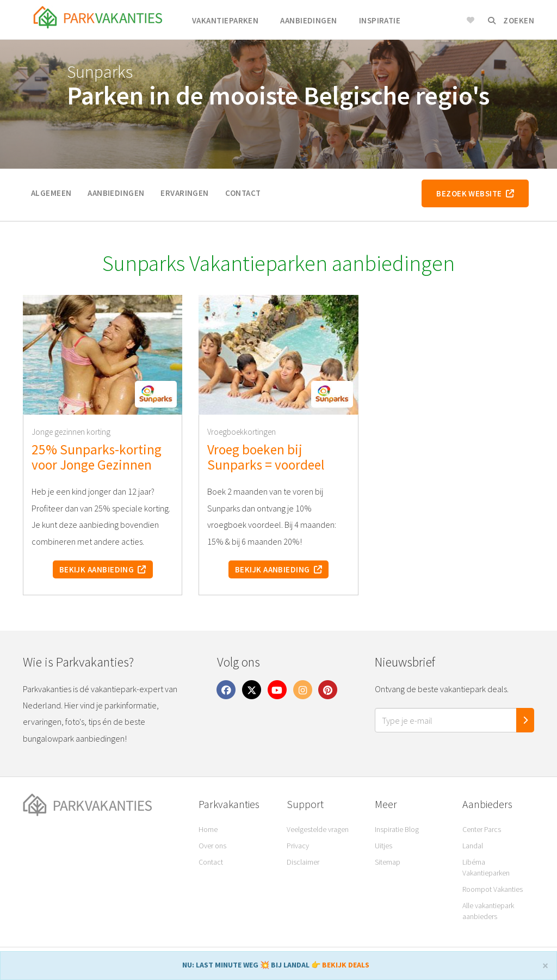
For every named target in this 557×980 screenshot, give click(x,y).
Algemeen (51, 193)
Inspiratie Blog (397, 829)
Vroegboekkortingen (242, 432)
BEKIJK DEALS (346, 965)
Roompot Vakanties (493, 889)
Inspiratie (380, 20)
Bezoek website (475, 193)
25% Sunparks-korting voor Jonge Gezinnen (97, 457)
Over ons (212, 846)
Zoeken (511, 20)
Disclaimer (303, 862)
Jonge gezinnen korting (71, 432)
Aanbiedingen (308, 20)
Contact (243, 193)
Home (208, 829)
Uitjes (383, 846)
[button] (156, 394)
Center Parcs (482, 829)
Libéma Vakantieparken (486, 867)
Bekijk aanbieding (103, 569)
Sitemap (388, 862)
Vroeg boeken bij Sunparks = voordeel (266, 457)
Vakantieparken (225, 20)
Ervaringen (184, 193)
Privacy (298, 846)
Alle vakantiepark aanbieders (488, 911)
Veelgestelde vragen (318, 829)
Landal (473, 846)
